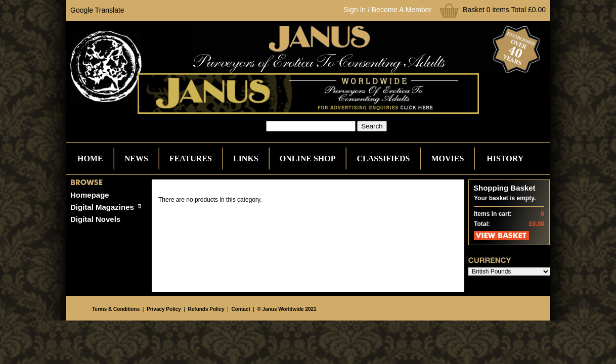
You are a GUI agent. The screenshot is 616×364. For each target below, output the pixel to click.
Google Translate (97, 10)
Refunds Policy (206, 309)
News (136, 158)
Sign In (355, 10)
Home (90, 158)
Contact (241, 309)
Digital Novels (95, 219)
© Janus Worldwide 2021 (287, 309)
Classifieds (383, 158)
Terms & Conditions (116, 309)
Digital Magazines (102, 207)
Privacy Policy (164, 309)
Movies (447, 158)
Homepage (90, 195)
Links (246, 158)
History (505, 158)
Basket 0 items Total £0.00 (504, 10)
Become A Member (402, 10)
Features (191, 158)
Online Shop (308, 158)
